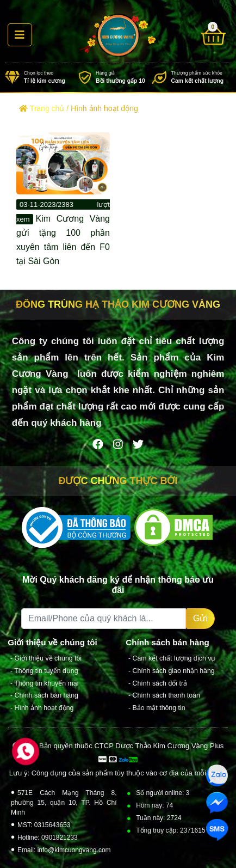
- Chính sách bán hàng (44, 695)
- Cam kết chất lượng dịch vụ (172, 658)
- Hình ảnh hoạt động (42, 708)
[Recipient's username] (104, 619)
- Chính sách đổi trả (158, 683)
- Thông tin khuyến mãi (44, 683)
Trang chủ (42, 108)
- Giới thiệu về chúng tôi (46, 658)
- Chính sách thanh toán (164, 695)
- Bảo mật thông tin (157, 708)
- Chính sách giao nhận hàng (172, 671)
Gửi (200, 618)
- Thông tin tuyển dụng (44, 671)
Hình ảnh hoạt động (104, 108)
